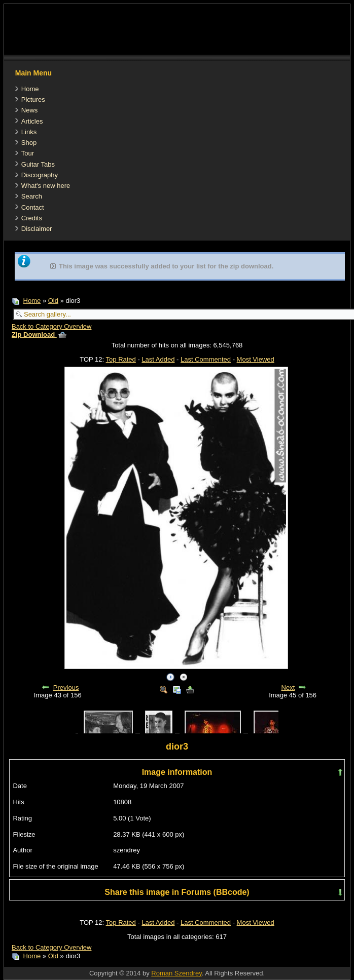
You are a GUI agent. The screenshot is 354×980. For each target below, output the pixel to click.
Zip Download (39, 335)
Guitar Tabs (38, 164)
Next (288, 688)
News (30, 110)
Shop (29, 143)
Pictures (33, 100)
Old (53, 301)
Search (32, 196)
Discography (40, 175)
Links (29, 132)
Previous (66, 688)
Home (30, 89)
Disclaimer (37, 229)
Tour (28, 153)
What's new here (46, 186)
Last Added (158, 359)
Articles (32, 121)
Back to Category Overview (52, 326)
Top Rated (121, 359)
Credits (32, 218)
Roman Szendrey (176, 973)
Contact (33, 207)
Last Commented (206, 359)
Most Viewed (256, 359)
